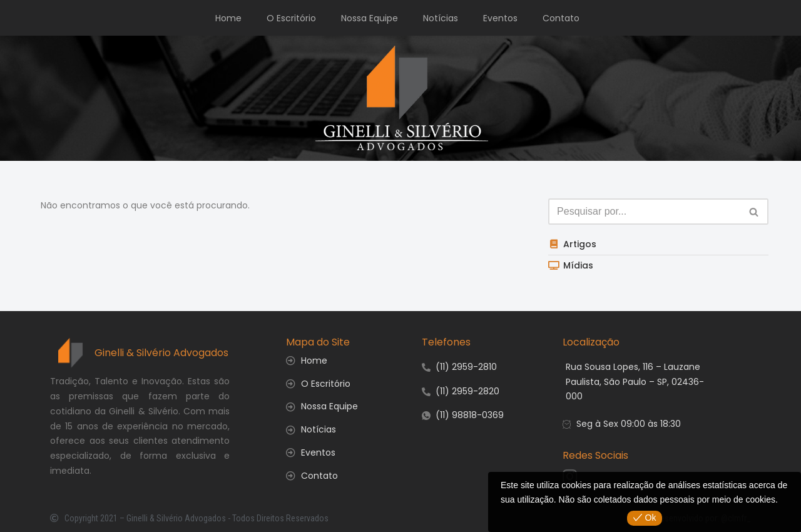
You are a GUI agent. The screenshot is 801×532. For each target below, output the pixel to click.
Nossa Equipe (370, 18)
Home (228, 18)
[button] (754, 212)
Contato (561, 18)
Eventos (500, 18)
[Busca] (754, 212)
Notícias (441, 18)
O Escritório (291, 18)
